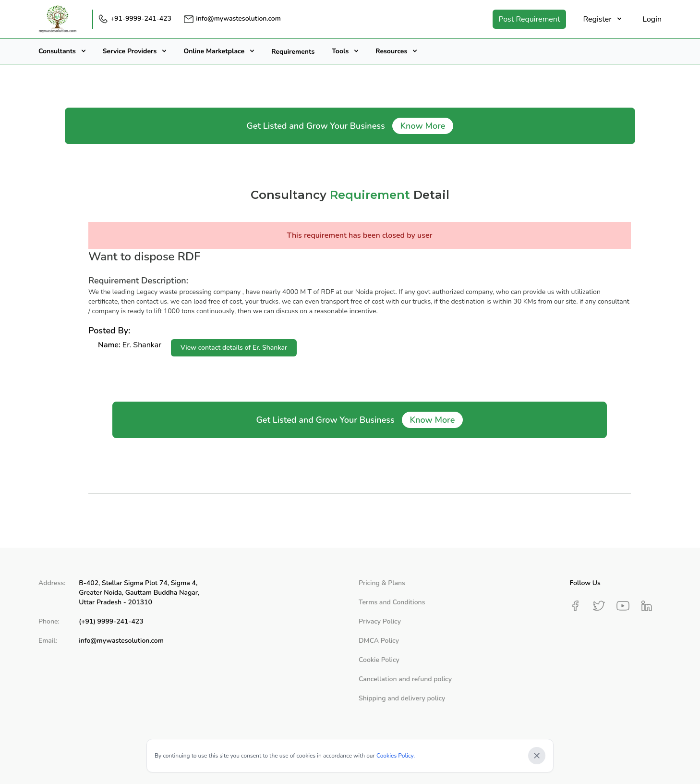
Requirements (293, 52)
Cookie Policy (379, 660)
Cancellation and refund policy (405, 679)
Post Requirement (529, 19)
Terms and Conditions (392, 602)
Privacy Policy (380, 621)
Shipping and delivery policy (402, 698)
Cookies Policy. (396, 756)
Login (652, 19)
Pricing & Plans (382, 583)
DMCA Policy (379, 641)
